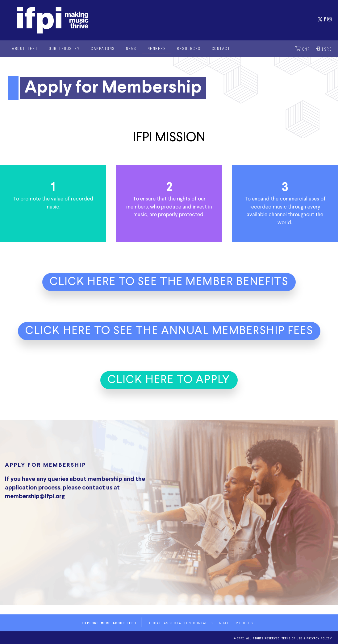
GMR (303, 49)
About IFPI (25, 48)
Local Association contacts (181, 622)
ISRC (324, 49)
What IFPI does (236, 622)
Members (157, 48)
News (131, 48)
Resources (189, 48)
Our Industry (64, 48)
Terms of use (292, 638)
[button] (169, 285)
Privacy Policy (319, 638)
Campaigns (103, 48)
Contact (221, 48)
